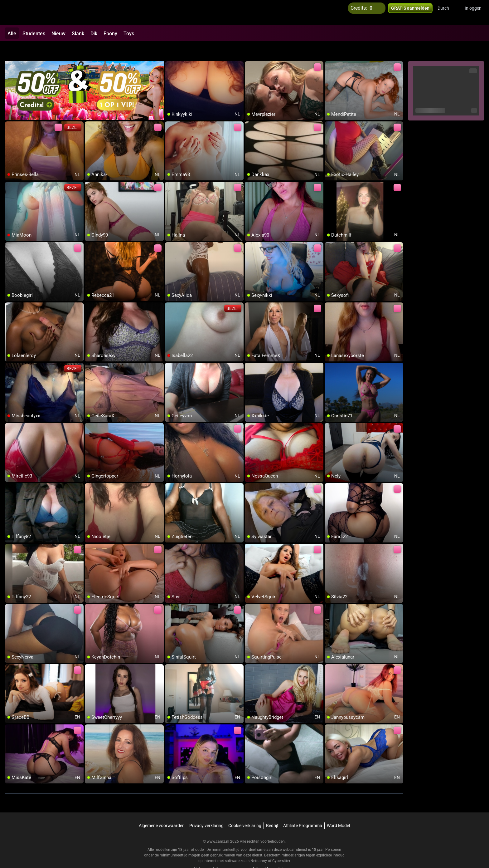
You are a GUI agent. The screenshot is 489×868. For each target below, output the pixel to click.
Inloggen (473, 12)
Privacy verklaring (206, 809)
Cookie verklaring (245, 809)
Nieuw (58, 34)
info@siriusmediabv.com (274, 853)
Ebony (110, 34)
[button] (447, 12)
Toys (129, 34)
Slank (78, 34)
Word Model (338, 809)
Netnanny (259, 845)
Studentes (34, 34)
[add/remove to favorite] (170, 50)
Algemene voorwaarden (162, 809)
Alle (12, 34)
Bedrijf (272, 809)
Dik (94, 34)
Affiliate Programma (303, 809)
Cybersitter (281, 845)
